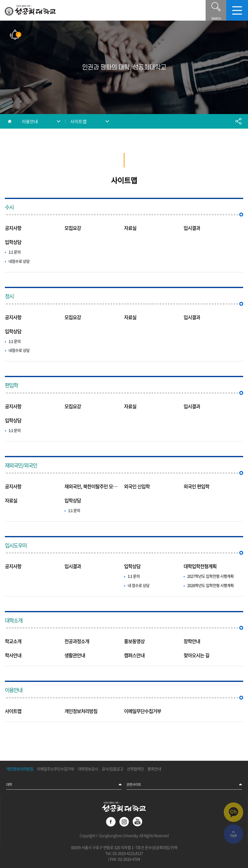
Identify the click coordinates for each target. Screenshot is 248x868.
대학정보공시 (88, 769)
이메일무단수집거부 (143, 711)
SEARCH (216, 10)
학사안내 (13, 655)
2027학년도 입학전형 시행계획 (210, 576)
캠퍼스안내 (134, 655)
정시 (9, 296)
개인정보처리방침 (81, 711)
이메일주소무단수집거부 (55, 769)
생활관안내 (75, 655)
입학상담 (13, 242)
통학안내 (154, 769)
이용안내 (30, 121)
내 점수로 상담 (139, 585)
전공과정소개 (77, 641)
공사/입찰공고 (112, 769)
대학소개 (14, 620)
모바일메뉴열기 (237, 10)
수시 (9, 207)
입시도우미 (16, 545)
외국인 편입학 (196, 487)
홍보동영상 (134, 641)
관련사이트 (134, 784)
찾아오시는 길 (196, 655)
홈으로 (10, 121)
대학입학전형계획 (200, 566)
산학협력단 (135, 769)
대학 (9, 784)
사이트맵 (78, 121)
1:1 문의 (15, 252)
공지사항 (13, 228)
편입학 (11, 385)
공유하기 (238, 121)
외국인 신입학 (137, 487)
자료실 (130, 228)
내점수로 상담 (19, 261)
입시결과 (192, 228)
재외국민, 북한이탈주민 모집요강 (93, 487)
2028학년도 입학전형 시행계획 (210, 585)
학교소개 (13, 641)
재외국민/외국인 (21, 465)
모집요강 (73, 228)
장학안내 (192, 641)
